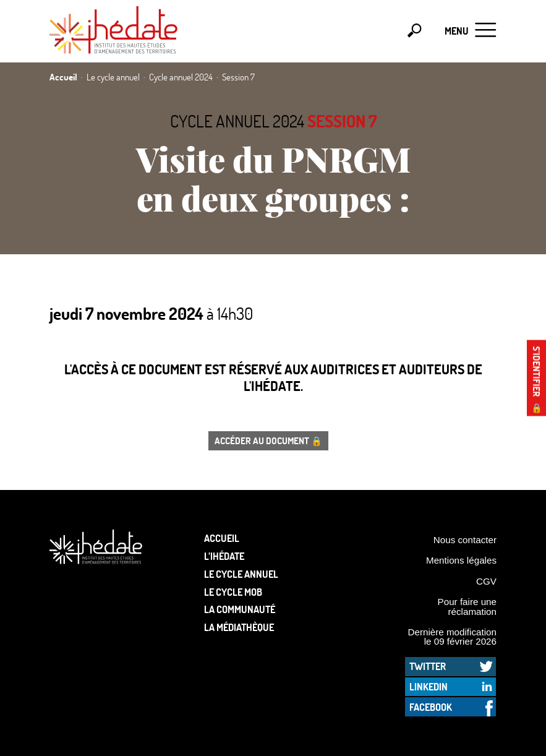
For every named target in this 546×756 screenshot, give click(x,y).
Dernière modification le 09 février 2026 (452, 637)
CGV (486, 581)
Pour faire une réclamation (467, 606)
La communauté (240, 609)
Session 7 (342, 121)
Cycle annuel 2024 (237, 121)
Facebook (431, 707)
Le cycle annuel (241, 574)
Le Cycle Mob (233, 592)
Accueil (222, 538)
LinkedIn (429, 686)
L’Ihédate (224, 556)
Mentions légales (461, 560)
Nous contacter (465, 540)
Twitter (428, 666)
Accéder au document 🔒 (268, 440)
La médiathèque (239, 627)
